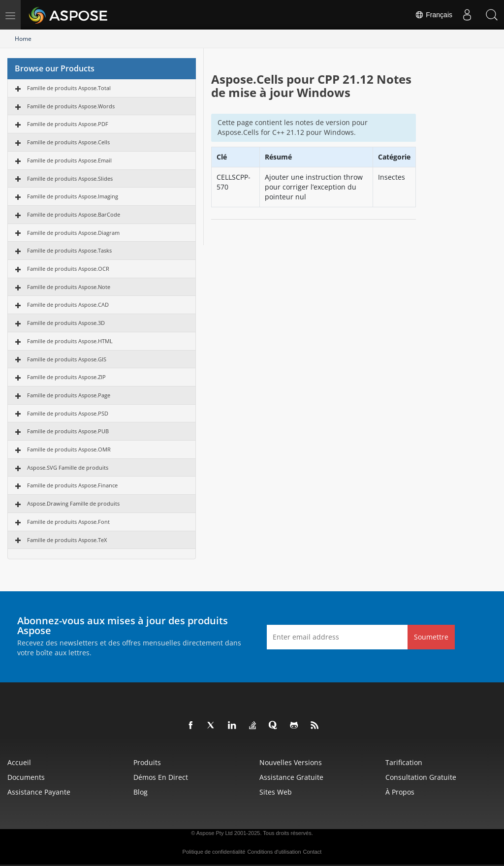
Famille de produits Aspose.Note (69, 287)
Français (434, 15)
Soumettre (431, 637)
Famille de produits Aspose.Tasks (69, 250)
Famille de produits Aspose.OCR (68, 269)
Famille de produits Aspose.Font (68, 522)
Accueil (19, 762)
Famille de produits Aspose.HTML (70, 341)
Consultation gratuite (421, 777)
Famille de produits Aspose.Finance (72, 485)
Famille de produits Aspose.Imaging (73, 196)
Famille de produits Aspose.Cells (68, 142)
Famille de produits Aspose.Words (71, 106)
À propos (400, 792)
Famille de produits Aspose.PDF (68, 124)
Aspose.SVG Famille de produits (68, 467)
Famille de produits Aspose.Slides (70, 178)
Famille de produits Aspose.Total (69, 88)
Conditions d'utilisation (274, 852)
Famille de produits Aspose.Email (69, 160)
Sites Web (276, 792)
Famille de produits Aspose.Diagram (73, 233)
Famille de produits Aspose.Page (69, 395)
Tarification (404, 762)
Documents (26, 777)
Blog (141, 792)
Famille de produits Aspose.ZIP (66, 377)
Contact (313, 852)
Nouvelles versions (291, 762)
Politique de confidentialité (214, 852)
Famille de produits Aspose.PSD (68, 413)
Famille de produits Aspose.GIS (67, 359)
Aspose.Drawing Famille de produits (73, 503)
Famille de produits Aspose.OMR (69, 449)
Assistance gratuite (291, 777)
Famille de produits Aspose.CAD (68, 305)
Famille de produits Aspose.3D (66, 323)
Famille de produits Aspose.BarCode (74, 214)
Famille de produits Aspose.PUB (68, 431)
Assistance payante (39, 792)
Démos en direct (161, 777)
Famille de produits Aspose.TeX (67, 540)
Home (23, 39)
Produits (147, 762)
